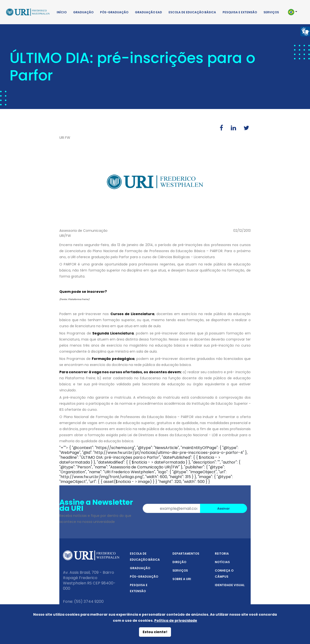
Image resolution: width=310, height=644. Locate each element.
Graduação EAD (148, 12)
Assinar (224, 508)
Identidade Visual (230, 585)
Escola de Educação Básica (192, 12)
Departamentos (186, 554)
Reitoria (222, 554)
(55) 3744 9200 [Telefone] (89, 601)
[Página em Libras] (305, 31)
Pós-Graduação (114, 12)
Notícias (222, 562)
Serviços (271, 12)
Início (62, 12)
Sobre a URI (182, 579)
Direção (179, 562)
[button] (295, 12)
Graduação (83, 12)
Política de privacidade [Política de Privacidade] (176, 621)
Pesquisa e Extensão (240, 12)
